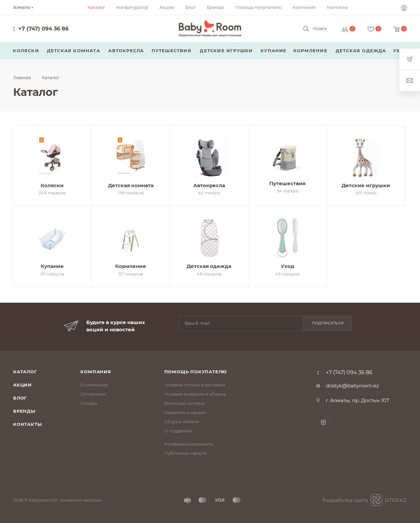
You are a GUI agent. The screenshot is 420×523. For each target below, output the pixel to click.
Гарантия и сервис (185, 412)
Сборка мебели (182, 422)
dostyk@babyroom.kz (352, 386)
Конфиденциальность (189, 444)
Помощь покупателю (196, 372)
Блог (20, 398)
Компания (96, 372)
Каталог (25, 372)
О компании (94, 385)
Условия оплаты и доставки (195, 385)
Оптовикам (93, 394)
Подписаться (328, 323)
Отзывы (89, 403)
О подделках (178, 431)
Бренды (24, 411)
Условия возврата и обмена (195, 394)
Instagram (323, 422)
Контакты (27, 424)
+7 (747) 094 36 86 (43, 29)
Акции (22, 385)
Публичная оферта (186, 453)
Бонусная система (185, 403)
